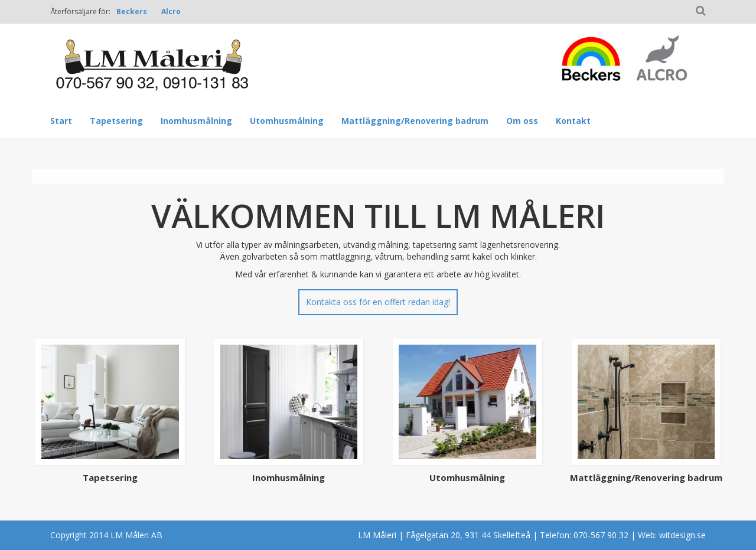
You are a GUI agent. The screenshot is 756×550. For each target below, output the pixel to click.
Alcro (171, 12)
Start (61, 121)
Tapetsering (116, 121)
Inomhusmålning (196, 121)
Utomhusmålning (287, 121)
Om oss (522, 121)
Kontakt (573, 121)
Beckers (132, 12)
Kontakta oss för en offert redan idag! (378, 302)
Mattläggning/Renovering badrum (415, 121)
